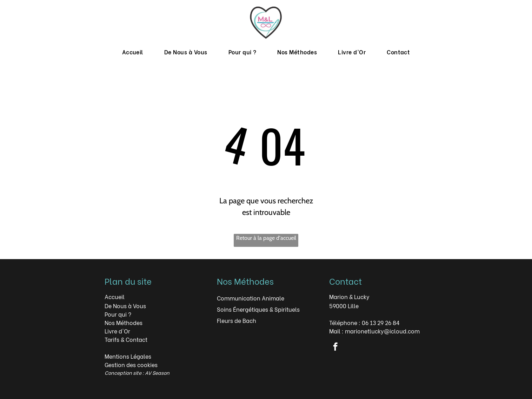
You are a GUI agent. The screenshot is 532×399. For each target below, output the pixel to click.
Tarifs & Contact (126, 339)
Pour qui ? (118, 314)
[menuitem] (133, 52)
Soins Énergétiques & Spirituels (258, 309)
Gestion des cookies (131, 364)
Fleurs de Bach (237, 320)
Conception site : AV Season (137, 373)
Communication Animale (251, 298)
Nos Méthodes (124, 322)
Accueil (115, 296)
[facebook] (335, 347)
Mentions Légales (128, 356)
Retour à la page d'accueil (266, 238)
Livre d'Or (117, 331)
